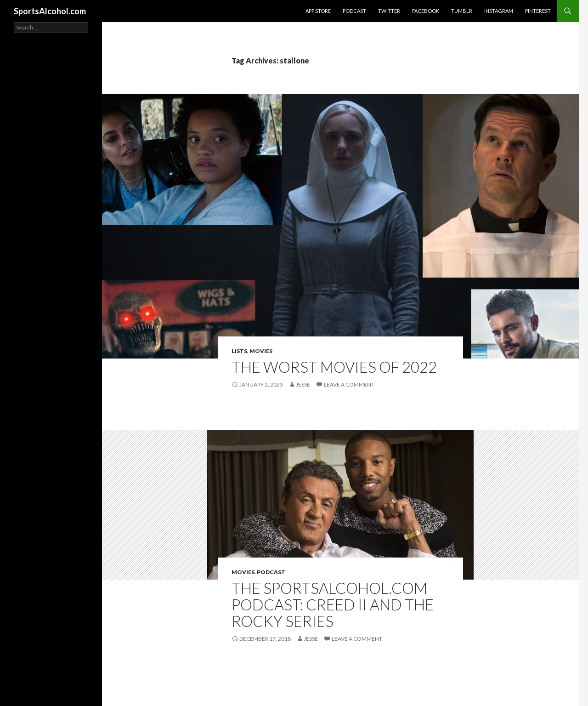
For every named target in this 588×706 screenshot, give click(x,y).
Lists (239, 351)
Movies (261, 351)
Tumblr (462, 11)
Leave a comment (349, 384)
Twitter (389, 11)
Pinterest (538, 11)
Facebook (426, 11)
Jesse (303, 384)
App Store (318, 11)
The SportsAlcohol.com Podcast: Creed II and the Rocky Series (333, 604)
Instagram (499, 11)
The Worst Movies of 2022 (334, 367)
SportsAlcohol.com (50, 11)
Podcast (354, 11)
